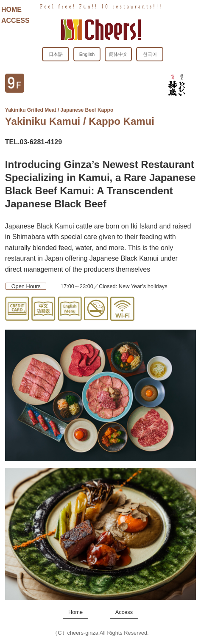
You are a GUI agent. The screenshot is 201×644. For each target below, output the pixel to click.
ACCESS (15, 21)
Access (124, 612)
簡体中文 (118, 54)
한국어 (150, 54)
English (87, 54)
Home (75, 612)
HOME (11, 10)
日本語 (56, 54)
